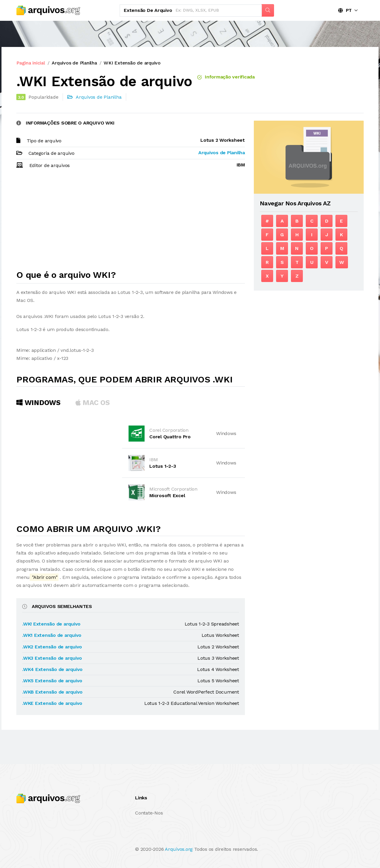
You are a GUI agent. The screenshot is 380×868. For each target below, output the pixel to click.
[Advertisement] (131, 222)
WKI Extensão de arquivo (132, 63)
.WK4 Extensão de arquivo (52, 669)
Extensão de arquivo (148, 10)
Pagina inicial (31, 63)
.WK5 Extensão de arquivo (52, 681)
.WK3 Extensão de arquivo (52, 658)
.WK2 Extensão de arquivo (52, 647)
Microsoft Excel (167, 496)
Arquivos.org (179, 849)
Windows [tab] (38, 403)
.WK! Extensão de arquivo (51, 624)
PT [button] (345, 10)
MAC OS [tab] (93, 403)
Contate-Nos (149, 813)
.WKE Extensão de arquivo (52, 703)
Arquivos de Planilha (74, 63)
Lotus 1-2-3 (163, 466)
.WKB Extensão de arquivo (52, 692)
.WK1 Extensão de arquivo (52, 635)
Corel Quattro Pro (170, 437)
